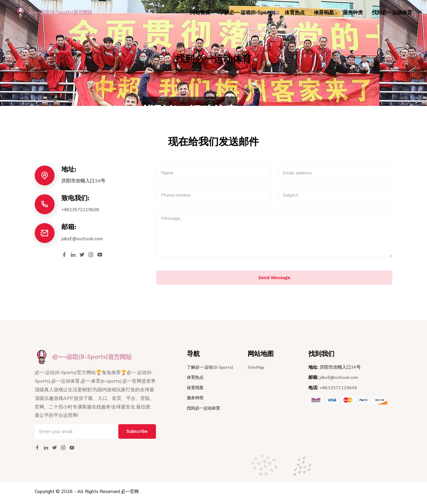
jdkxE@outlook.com (83, 239)
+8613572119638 (82, 210)
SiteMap (256, 370)
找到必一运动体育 (392, 13)
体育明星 (324, 13)
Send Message (274, 280)
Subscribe (136, 435)
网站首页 (200, 13)
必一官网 (130, 495)
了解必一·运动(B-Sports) (247, 13)
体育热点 (295, 13)
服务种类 (353, 13)
